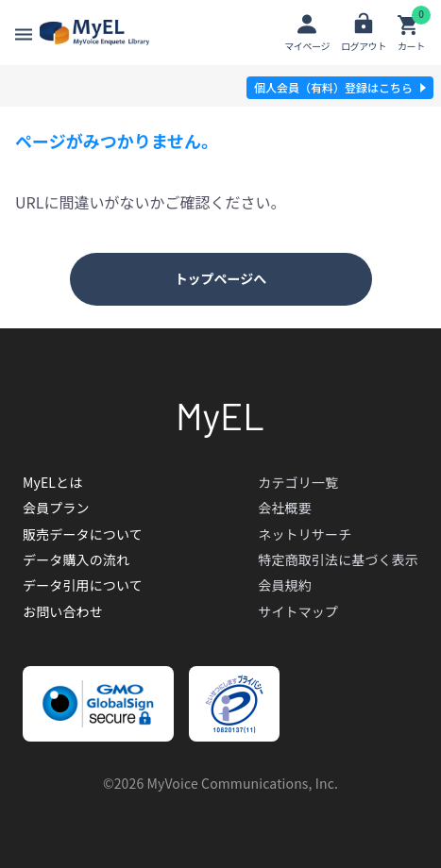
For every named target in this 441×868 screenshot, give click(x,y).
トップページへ (221, 278)
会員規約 (285, 585)
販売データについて (83, 534)
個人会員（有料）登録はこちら (333, 87)
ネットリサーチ (305, 534)
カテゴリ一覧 (298, 482)
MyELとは (52, 482)
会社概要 (285, 508)
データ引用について (83, 585)
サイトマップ (298, 611)
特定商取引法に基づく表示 (338, 559)
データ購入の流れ (76, 559)
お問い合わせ (63, 611)
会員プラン (56, 508)
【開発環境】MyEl (94, 33)
